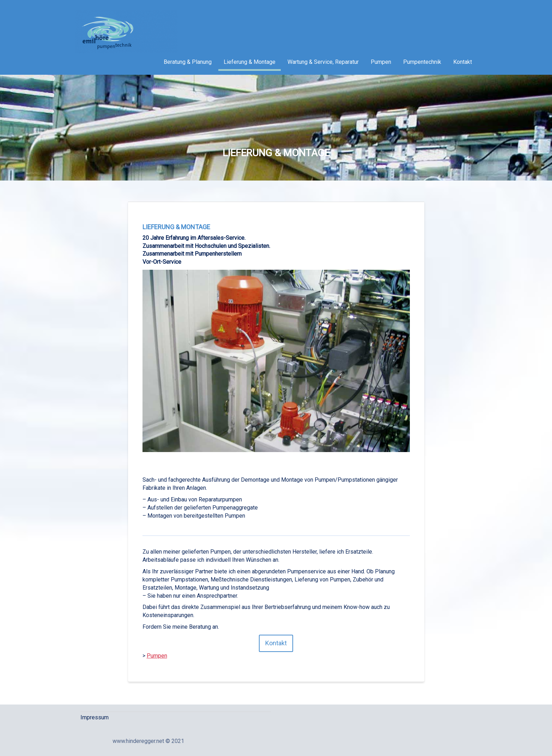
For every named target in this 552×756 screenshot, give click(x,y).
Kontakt (463, 62)
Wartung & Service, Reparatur (323, 62)
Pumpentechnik (422, 62)
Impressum (95, 717)
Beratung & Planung (188, 62)
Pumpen (381, 62)
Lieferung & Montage (250, 62)
